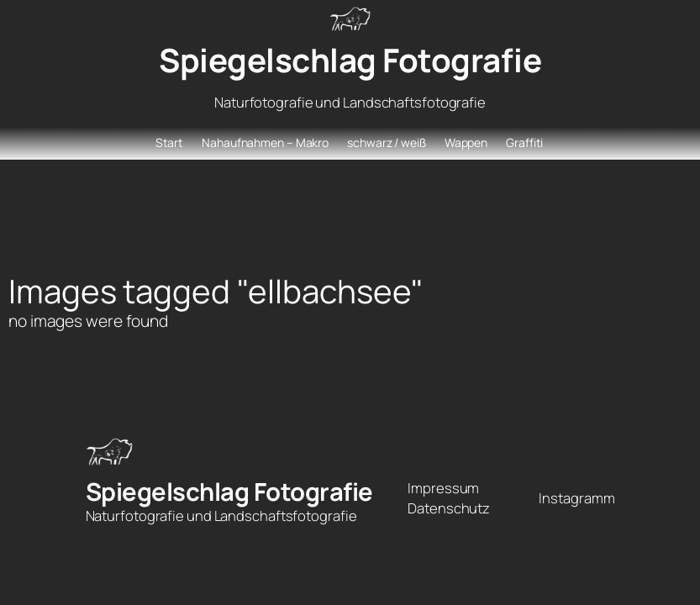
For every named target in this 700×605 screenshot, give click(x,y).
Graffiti (524, 142)
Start (170, 142)
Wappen (466, 142)
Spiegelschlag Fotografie (350, 60)
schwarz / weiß (387, 142)
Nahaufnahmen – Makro (265, 142)
